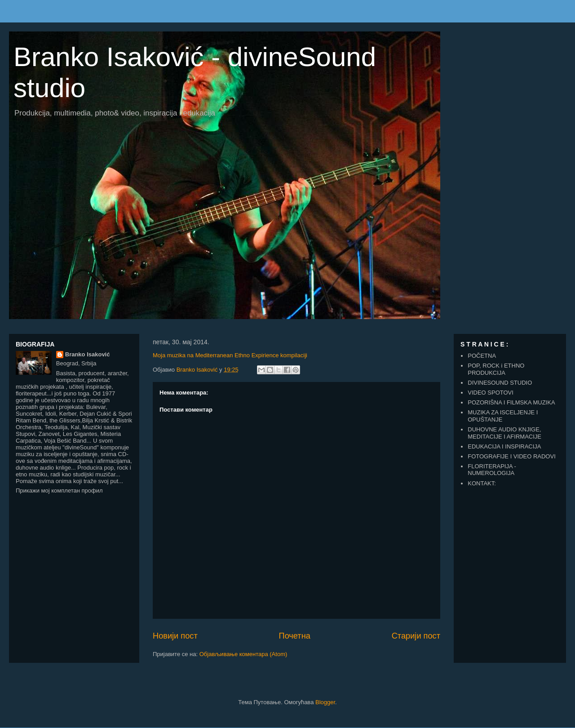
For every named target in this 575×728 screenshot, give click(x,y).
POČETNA (482, 356)
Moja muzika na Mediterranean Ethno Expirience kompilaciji (230, 355)
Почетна (295, 636)
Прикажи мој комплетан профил (59, 491)
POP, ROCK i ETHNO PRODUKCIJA (496, 369)
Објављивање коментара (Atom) (243, 654)
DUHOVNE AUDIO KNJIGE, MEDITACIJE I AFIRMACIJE (504, 433)
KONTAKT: (482, 483)
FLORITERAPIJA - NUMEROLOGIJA (492, 470)
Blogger (325, 702)
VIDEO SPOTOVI (491, 393)
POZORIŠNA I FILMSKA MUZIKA (511, 402)
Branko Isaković (88, 354)
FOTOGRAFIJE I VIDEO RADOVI (512, 456)
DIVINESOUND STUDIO (500, 383)
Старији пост (416, 636)
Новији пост (175, 636)
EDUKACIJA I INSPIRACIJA (504, 446)
